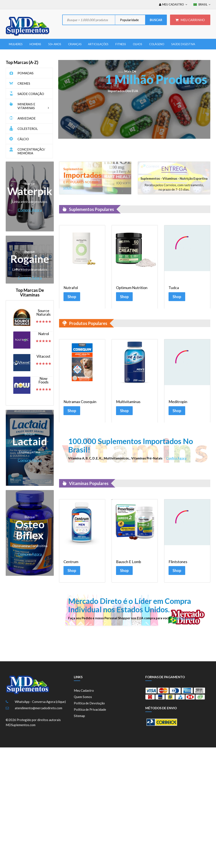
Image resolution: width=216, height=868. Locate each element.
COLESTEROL (28, 129)
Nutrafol (71, 288)
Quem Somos (83, 700)
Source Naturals (43, 312)
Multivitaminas (128, 403)
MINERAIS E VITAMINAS (34, 106)
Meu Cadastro (84, 694)
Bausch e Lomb (129, 564)
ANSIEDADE (27, 118)
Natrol (44, 334)
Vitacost (43, 356)
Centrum (71, 564)
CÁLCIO (23, 139)
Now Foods (43, 380)
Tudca (174, 288)
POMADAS (26, 73)
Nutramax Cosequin (80, 403)
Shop (72, 297)
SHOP (68, 188)
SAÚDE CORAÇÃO (31, 94)
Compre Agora (30, 210)
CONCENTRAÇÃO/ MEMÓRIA (31, 151)
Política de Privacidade (90, 713)
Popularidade (129, 20)
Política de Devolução (89, 706)
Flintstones (178, 564)
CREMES (24, 83)
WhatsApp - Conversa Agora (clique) (40, 705)
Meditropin (178, 403)
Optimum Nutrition (132, 288)
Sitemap (79, 719)
